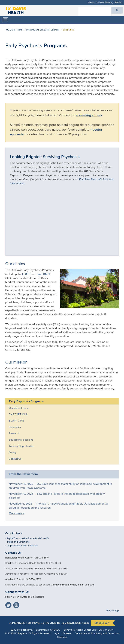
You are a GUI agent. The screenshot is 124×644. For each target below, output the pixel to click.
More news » (17, 513)
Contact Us (15, 459)
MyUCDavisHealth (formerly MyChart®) (30, 538)
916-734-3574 (106, 630)
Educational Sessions (21, 440)
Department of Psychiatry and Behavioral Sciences (49, 623)
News (91, 2)
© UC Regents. (16, 633)
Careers (100, 2)
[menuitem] (59, 408)
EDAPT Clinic (16, 421)
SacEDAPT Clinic (18, 414)
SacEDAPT (43, 274)
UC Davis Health (14, 30)
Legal (56, 633)
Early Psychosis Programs (26, 401)
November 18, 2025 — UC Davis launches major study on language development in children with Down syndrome (60, 486)
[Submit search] (117, 10)
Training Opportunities (22, 446)
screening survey (89, 115)
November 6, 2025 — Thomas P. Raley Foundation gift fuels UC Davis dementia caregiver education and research (58, 506)
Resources (15, 427)
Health (119, 2)
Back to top (113, 610)
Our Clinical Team (19, 408)
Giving (110, 2)
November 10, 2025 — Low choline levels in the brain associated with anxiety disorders (57, 496)
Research (14, 433)
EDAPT (27, 274)
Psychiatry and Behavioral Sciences (42, 30)
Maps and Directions (21, 542)
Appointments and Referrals (25, 545)
